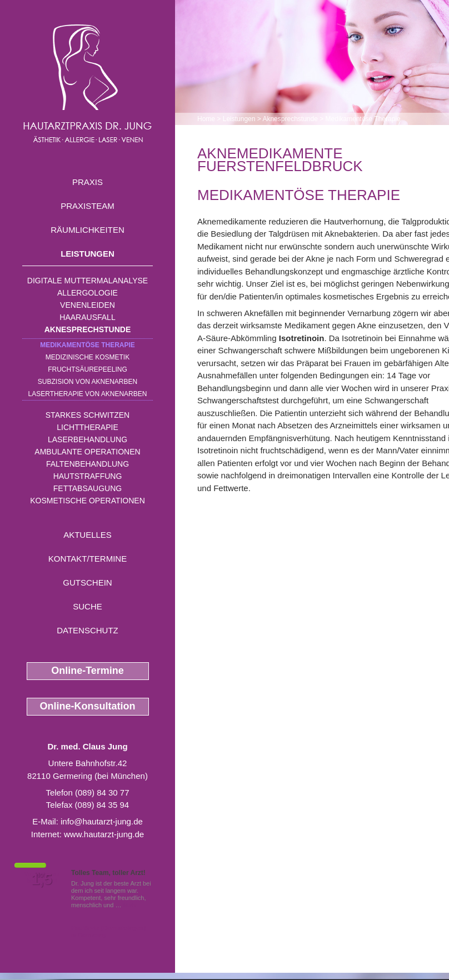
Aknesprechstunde (88, 329)
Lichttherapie (87, 427)
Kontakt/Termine (88, 559)
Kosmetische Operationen (88, 501)
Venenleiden (88, 305)
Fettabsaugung (88, 488)
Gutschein (87, 582)
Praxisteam (88, 206)
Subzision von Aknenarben (88, 382)
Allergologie (88, 293)
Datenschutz (88, 630)
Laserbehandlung (88, 439)
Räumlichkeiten (88, 230)
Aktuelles (88, 535)
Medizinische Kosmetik (88, 357)
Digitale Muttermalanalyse (88, 281)
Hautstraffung (88, 476)
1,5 (42, 879)
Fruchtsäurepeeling (88, 369)
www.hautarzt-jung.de (104, 834)
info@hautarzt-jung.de (102, 821)
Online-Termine (88, 671)
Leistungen (88, 254)
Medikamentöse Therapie (88, 345)
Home (206, 119)
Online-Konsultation (88, 706)
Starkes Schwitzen (88, 415)
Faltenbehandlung (88, 464)
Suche (88, 606)
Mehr (130, 905)
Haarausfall (87, 317)
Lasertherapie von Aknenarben (88, 394)
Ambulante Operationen (87, 452)
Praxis (88, 182)
